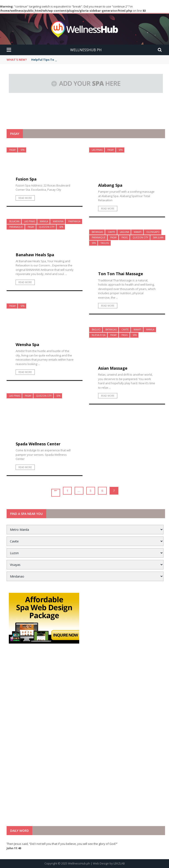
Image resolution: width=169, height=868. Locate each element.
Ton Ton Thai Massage (121, 274)
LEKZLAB (119, 863)
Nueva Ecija (99, 335)
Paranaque (16, 227)
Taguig (105, 243)
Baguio (96, 330)
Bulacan (14, 221)
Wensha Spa (27, 345)
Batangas (97, 232)
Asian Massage (113, 368)
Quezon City (47, 227)
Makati (138, 232)
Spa (22, 150)
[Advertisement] (86, 118)
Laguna (124, 232)
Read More (25, 198)
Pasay (12, 150)
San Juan (158, 237)
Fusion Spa (26, 179)
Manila (44, 221)
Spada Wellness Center (38, 444)
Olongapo (153, 232)
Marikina (58, 221)
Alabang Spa (110, 185)
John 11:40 (14, 848)
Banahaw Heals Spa (35, 255)
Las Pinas (97, 150)
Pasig (125, 237)
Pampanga (74, 221)
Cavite (111, 232)
